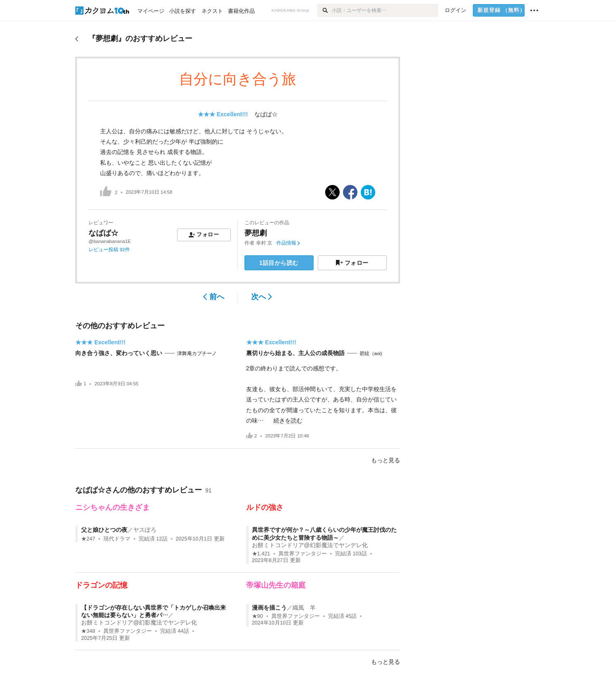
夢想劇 (256, 233)
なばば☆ (266, 114)
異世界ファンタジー (303, 554)
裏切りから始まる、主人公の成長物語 (295, 353)
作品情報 (288, 243)
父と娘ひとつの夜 (104, 530)
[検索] (325, 10)
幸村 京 (264, 243)
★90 (258, 616)
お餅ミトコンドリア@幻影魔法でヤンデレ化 (310, 545)
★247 (88, 539)
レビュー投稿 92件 (109, 250)
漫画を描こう (269, 608)
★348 (88, 631)
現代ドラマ (117, 539)
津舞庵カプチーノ (197, 353)
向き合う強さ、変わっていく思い (119, 353)
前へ (214, 297)
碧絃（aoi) (371, 353)
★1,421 (261, 554)
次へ (262, 297)
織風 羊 (304, 608)
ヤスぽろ (145, 530)
